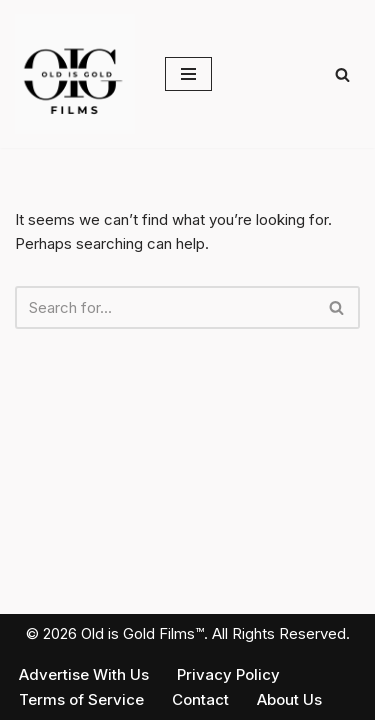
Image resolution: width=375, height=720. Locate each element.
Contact (200, 699)
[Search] (342, 74)
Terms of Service (81, 699)
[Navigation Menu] (188, 74)
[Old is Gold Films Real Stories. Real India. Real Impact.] (75, 74)
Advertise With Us (84, 674)
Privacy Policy (228, 674)
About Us (289, 699)
